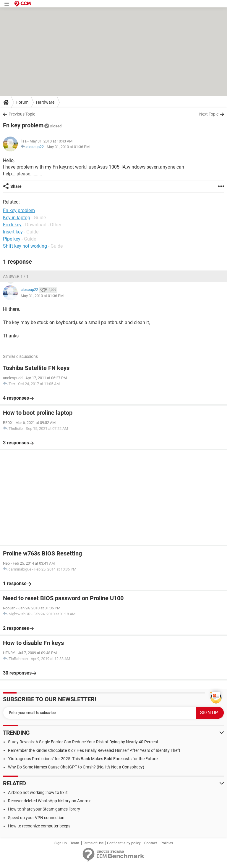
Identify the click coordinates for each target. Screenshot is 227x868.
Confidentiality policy (124, 843)
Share (16, 186)
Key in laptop (17, 218)
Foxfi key (12, 225)
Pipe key (12, 239)
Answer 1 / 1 (16, 276)
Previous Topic (22, 114)
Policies (167, 843)
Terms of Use (93, 843)
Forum (22, 102)
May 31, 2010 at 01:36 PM (68, 147)
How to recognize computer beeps (39, 826)
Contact (151, 843)
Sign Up (61, 843)
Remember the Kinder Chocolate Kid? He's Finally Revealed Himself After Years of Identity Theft (94, 750)
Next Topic (209, 114)
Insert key (13, 232)
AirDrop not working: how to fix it (38, 792)
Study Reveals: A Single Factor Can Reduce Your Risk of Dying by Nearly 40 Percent (83, 742)
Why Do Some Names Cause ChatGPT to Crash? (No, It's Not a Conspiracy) (76, 767)
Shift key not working (25, 246)
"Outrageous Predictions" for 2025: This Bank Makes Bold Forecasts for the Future (83, 759)
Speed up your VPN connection (36, 818)
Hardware (45, 102)
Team (75, 843)
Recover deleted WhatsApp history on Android (50, 801)
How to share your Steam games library (44, 809)
